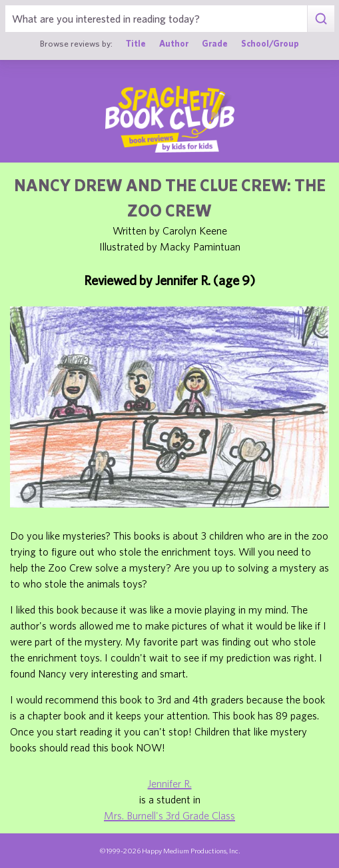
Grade (215, 44)
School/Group (270, 44)
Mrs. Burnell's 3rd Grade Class (169, 815)
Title (136, 44)
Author (174, 44)
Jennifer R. (170, 783)
